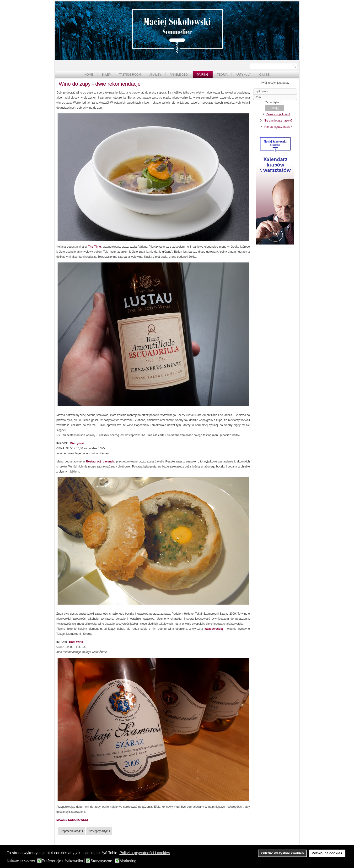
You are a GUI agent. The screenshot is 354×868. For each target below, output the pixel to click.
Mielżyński (77, 443)
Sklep (106, 75)
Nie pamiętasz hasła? (278, 127)
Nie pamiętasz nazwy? (278, 121)
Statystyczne (101, 861)
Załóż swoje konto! (278, 114)
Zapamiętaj (272, 102)
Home (89, 75)
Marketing (128, 861)
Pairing (203, 75)
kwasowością (214, 629)
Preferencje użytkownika (62, 861)
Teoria (222, 75)
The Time (95, 247)
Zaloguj (274, 108)
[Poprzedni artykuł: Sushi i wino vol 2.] (72, 831)
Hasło (253, 100)
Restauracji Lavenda (100, 462)
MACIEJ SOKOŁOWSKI (72, 820)
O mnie (265, 75)
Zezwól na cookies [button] (327, 853)
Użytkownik (253, 94)
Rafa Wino (76, 642)
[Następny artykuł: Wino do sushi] (99, 831)
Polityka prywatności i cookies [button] (145, 853)
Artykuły (243, 75)
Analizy (155, 75)
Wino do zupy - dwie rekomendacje (100, 84)
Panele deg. (179, 75)
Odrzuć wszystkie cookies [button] (283, 853)
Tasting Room (130, 75)
